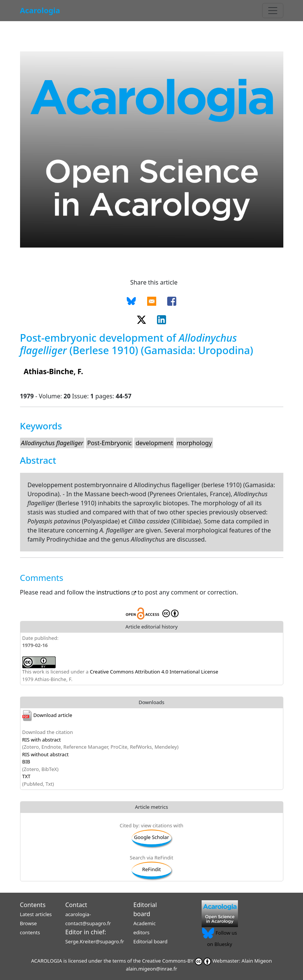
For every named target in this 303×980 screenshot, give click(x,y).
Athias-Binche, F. (54, 371)
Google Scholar (151, 837)
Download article (47, 715)
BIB (26, 762)
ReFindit (152, 869)
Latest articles (36, 914)
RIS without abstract (46, 754)
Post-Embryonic (109, 443)
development (154, 443)
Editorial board (151, 941)
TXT (26, 776)
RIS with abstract (42, 740)
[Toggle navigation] (273, 11)
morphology (194, 443)
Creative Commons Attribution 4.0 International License (154, 672)
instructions (117, 592)
